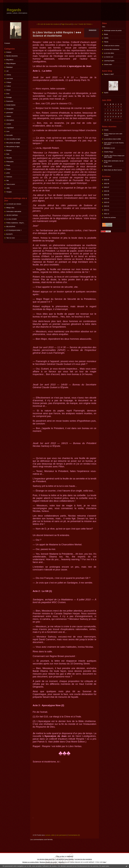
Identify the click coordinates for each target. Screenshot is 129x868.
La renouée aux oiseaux (14, 204)
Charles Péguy (109, 152)
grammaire (10, 113)
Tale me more (11, 238)
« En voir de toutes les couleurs (48, 24)
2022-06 (107, 191)
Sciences (9, 177)
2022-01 (107, 210)
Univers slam (108, 64)
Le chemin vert (109, 57)
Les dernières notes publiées (65, 859)
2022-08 (107, 183)
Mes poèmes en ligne (13, 146)
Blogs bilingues (11, 63)
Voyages (9, 192)
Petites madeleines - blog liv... (16, 223)
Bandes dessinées (12, 56)
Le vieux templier (12, 219)
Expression (10, 101)
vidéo (8, 188)
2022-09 (107, 180)
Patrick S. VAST (109, 74)
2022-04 (107, 199)
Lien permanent (61, 835)
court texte (10, 79)
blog (104, 862)
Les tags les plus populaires (83, 859)
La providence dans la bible (112, 139)
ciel (7, 71)
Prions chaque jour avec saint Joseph (113, 134)
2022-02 (107, 206)
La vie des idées (109, 53)
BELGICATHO (11, 227)
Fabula (106, 42)
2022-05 (107, 195)
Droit (8, 94)
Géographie (10, 109)
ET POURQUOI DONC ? (14, 230)
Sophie (106, 93)
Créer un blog (60, 856)
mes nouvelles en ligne (13, 139)
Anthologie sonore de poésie (113, 30)
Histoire (9, 116)
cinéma (9, 75)
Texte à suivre (11, 184)
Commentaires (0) (74, 835)
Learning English (109, 61)
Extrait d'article (11, 105)
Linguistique (10, 128)
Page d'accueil (66, 24)
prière (8, 173)
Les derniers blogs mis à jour (46, 859)
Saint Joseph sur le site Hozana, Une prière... (114, 143)
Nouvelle (9, 158)
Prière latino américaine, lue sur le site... (114, 162)
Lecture (9, 124)
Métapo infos (10, 208)
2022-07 (107, 187)
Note (8, 154)
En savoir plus (104, 866)
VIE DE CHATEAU (12, 215)
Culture (9, 86)
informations (10, 120)
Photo (8, 165)
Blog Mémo (10, 60)
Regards (14, 10)
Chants (106, 130)
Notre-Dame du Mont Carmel (113, 170)
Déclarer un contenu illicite (31, 862)
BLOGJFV (10, 234)
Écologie (9, 97)
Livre (8, 131)
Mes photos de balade (13, 143)
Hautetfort (70, 856)
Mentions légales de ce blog (48, 862)
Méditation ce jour (110, 148)
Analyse (9, 52)
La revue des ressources (112, 49)
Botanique (10, 67)
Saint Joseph (108, 166)
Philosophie (10, 162)
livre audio (10, 135)
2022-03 (107, 202)
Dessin (9, 90)
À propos (7, 43)
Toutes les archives (110, 217)
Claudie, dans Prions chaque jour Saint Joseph (114, 156)
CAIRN (106, 38)
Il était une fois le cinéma (112, 46)
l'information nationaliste (14, 211)
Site (8, 180)
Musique (9, 150)
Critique (9, 82)
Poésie (9, 169)
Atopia (106, 34)
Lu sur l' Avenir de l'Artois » (83, 24)
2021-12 (107, 214)
